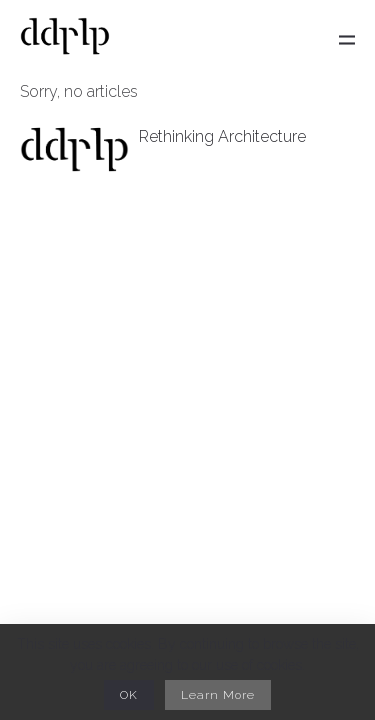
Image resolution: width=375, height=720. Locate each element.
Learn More (218, 695)
